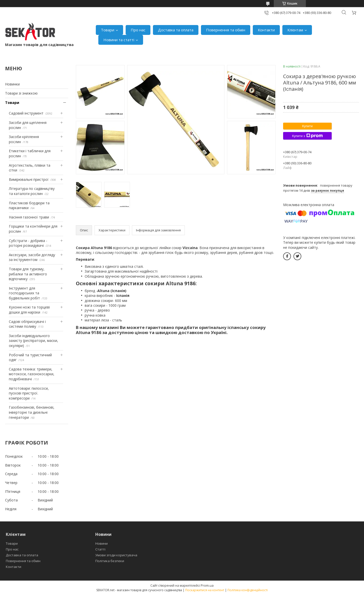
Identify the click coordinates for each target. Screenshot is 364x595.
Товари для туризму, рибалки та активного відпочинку (28, 274)
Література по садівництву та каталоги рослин (32, 191)
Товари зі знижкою (21, 93)
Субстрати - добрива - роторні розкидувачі (28, 243)
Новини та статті (119, 40)
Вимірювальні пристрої (29, 179)
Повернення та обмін (226, 30)
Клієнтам (295, 30)
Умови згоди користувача (116, 555)
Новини (101, 543)
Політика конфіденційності (248, 590)
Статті (100, 549)
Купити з (307, 136)
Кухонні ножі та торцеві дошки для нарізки (29, 310)
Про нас (138, 30)
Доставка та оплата (176, 30)
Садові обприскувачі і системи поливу (27, 324)
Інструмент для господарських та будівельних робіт (24, 293)
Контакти (266, 30)
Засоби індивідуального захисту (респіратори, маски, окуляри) (33, 341)
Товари (108, 30)
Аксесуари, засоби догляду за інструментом (32, 257)
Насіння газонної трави (29, 217)
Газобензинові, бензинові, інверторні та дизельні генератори (32, 412)
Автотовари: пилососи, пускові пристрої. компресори (29, 393)
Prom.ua (207, 585)
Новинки (12, 84)
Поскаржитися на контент (205, 590)
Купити (307, 126)
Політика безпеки (110, 561)
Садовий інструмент (26, 113)
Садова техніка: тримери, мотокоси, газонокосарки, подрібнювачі (32, 374)
